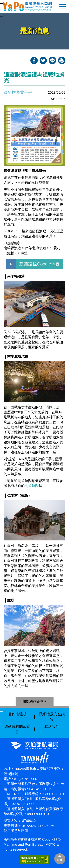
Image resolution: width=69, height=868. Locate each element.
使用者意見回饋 (16, 831)
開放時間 (32, 486)
